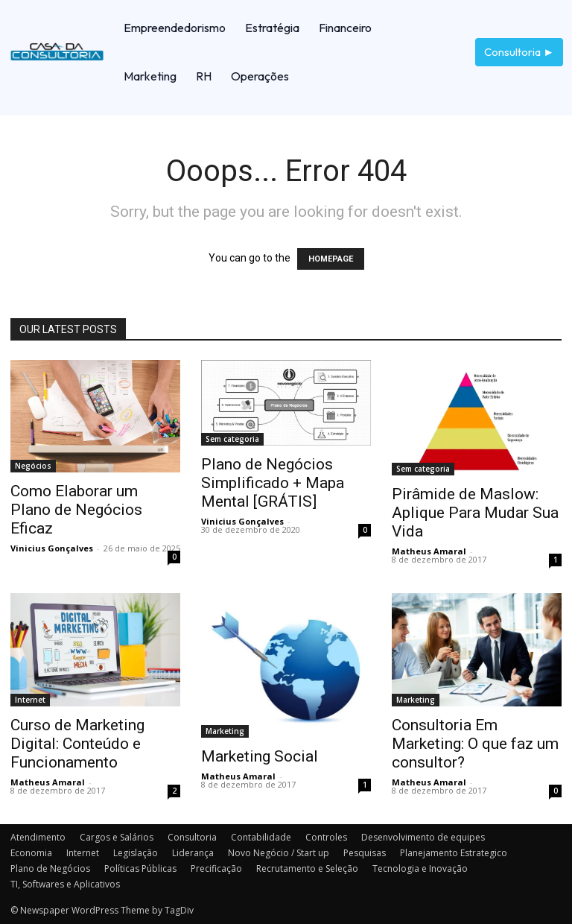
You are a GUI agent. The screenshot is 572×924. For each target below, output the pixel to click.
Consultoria (192, 837)
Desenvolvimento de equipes (423, 837)
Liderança (193, 853)
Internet (30, 700)
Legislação (136, 853)
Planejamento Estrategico (454, 853)
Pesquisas (365, 853)
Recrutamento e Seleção (307, 868)
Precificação (216, 868)
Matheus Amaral (429, 551)
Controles (326, 837)
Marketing (225, 731)
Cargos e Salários (117, 837)
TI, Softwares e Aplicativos (65, 884)
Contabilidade (261, 837)
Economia (31, 853)
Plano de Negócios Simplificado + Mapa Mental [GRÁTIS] (273, 483)
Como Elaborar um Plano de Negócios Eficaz (76, 510)
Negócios (33, 466)
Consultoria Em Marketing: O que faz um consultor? (475, 744)
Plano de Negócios (50, 868)
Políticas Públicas (140, 868)
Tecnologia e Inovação (420, 868)
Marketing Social (260, 756)
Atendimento (38, 837)
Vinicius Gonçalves (52, 548)
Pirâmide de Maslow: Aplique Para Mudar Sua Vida (475, 513)
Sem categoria (232, 439)
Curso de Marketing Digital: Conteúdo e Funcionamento (77, 744)
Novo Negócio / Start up (279, 853)
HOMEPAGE (331, 259)
